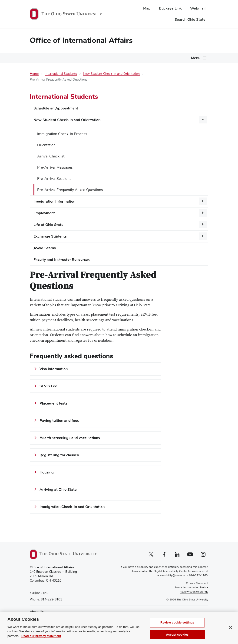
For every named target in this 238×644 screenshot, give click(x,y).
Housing (47, 472)
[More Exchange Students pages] (203, 236)
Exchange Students (50, 236)
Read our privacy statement (41, 639)
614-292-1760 (198, 576)
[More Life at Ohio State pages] (203, 225)
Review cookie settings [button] (194, 592)
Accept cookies (177, 638)
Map (147, 8)
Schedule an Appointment (56, 108)
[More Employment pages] (203, 213)
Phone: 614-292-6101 (46, 600)
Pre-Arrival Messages (55, 167)
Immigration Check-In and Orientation (72, 507)
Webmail (198, 8)
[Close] (231, 631)
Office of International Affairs (81, 40)
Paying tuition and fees (59, 421)
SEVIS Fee (48, 386)
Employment (44, 213)
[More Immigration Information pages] (203, 201)
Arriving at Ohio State (58, 490)
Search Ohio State (190, 20)
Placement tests (53, 403)
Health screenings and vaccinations (70, 438)
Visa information (54, 369)
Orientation (46, 145)
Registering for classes (59, 455)
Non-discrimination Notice (192, 588)
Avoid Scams (45, 248)
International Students (61, 74)
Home (34, 74)
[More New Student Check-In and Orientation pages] (203, 120)
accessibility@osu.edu (171, 576)
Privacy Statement (197, 583)
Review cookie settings (177, 626)
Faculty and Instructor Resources (62, 260)
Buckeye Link (170, 8)
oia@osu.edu (39, 593)
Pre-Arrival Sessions (54, 179)
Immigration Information (54, 201)
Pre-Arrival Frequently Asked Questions (70, 190)
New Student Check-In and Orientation (111, 74)
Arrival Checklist (51, 156)
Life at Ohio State (48, 225)
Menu (196, 58)
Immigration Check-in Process (62, 134)
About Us (37, 612)
